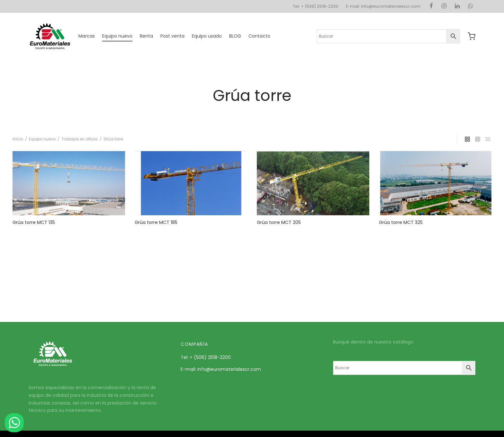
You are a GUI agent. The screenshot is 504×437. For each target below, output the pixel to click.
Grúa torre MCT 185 (156, 222)
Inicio (18, 139)
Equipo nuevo (117, 36)
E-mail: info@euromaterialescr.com (383, 6)
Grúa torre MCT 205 (279, 222)
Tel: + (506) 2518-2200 (316, 6)
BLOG (235, 36)
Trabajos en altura (80, 139)
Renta (146, 36)
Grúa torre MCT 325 (401, 222)
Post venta (172, 36)
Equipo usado (207, 36)
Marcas (87, 36)
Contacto (259, 36)
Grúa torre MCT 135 (34, 222)
